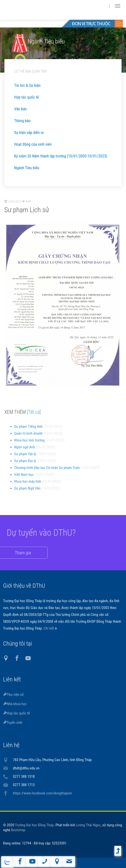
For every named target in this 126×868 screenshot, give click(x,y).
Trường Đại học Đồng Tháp (34, 825)
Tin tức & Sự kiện (27, 85)
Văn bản (21, 109)
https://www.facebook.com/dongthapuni (43, 793)
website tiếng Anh (7, 862)
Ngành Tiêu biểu (27, 168)
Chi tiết (49, 628)
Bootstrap (18, 830)
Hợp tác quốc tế (27, 97)
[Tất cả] (34, 415)
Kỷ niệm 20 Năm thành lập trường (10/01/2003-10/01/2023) (61, 156)
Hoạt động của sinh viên (33, 144)
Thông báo (23, 121)
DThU (51, 10)
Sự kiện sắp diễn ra (29, 133)
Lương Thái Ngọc (88, 825)
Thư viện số (14, 695)
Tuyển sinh (13, 723)
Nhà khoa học (15, 704)
